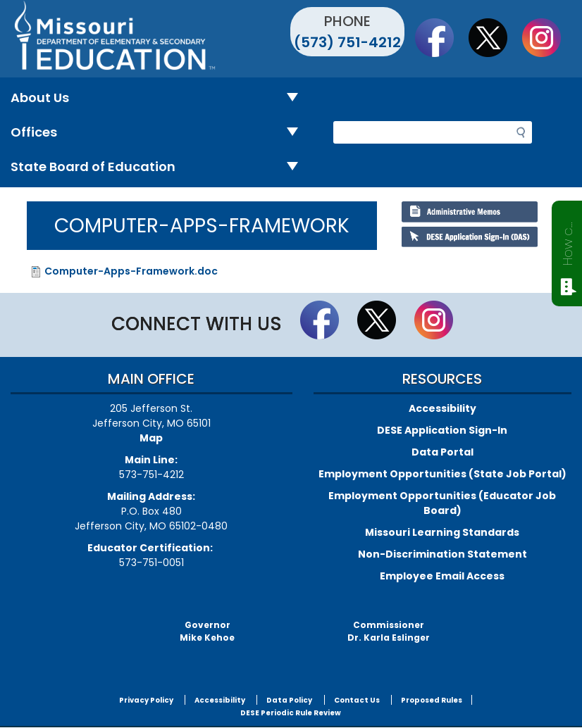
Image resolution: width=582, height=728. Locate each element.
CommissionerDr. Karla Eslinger (389, 631)
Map (151, 438)
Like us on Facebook (441, 37)
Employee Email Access (442, 576)
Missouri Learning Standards (442, 532)
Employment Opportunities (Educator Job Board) (442, 503)
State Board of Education (160, 167)
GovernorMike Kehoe (207, 631)
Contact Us (357, 700)
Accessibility (442, 408)
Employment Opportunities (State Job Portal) (442, 474)
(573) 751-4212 (347, 42)
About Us (160, 98)
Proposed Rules (432, 700)
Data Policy (289, 700)
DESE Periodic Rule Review (291, 713)
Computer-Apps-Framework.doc (131, 271)
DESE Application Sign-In (442, 430)
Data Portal (442, 452)
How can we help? (568, 241)
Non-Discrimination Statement (442, 554)
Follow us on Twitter (495, 37)
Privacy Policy (146, 700)
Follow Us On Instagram (548, 37)
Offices (160, 133)
